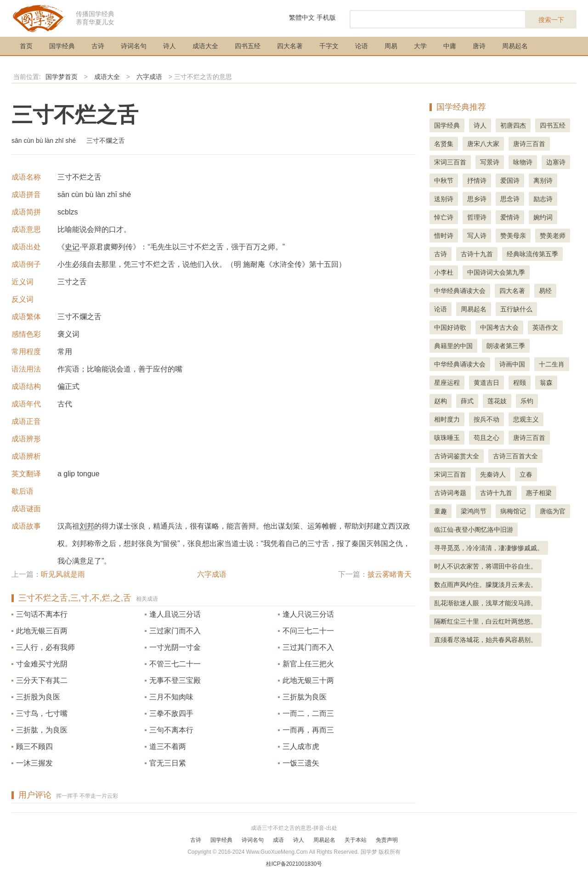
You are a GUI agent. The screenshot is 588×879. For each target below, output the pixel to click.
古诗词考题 (450, 493)
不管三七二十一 (175, 664)
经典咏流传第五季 (532, 254)
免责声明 (387, 840)
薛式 (467, 401)
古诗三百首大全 (515, 456)
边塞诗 (556, 162)
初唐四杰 (513, 125)
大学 (420, 46)
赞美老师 (553, 236)
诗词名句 (134, 46)
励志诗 (543, 199)
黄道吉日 (486, 383)
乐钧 (527, 401)
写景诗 (490, 162)
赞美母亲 (513, 236)
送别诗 (444, 199)
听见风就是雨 (63, 574)
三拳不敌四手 (171, 713)
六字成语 (149, 77)
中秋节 (444, 180)
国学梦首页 (62, 77)
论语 (362, 46)
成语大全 (205, 46)
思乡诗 (477, 199)
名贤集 (444, 144)
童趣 (441, 511)
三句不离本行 (171, 730)
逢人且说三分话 (175, 614)
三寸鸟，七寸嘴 (42, 713)
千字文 (329, 46)
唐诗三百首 (529, 144)
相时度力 (447, 419)
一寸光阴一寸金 (175, 647)
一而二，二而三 (308, 713)
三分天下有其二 (42, 680)
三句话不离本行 (42, 614)
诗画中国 (512, 364)
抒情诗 (477, 180)
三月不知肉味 (171, 697)
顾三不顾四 (34, 747)
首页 (26, 46)
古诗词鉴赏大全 (457, 456)
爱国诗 (510, 180)
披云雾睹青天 (390, 574)
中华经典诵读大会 (460, 291)
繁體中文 (302, 17)
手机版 (326, 17)
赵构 (441, 401)
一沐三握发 (34, 763)
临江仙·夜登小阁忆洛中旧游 (474, 530)
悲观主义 (526, 419)
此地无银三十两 (308, 680)
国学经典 (62, 46)
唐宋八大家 (483, 144)
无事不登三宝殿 (175, 680)
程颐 (520, 383)
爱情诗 (510, 217)
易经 (545, 291)
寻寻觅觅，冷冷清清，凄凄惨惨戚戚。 (489, 548)
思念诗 (510, 199)
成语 (278, 840)
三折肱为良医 (305, 697)
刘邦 (87, 526)
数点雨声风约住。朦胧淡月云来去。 (486, 585)
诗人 (170, 46)
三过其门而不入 (308, 647)
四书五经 (248, 46)
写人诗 (477, 236)
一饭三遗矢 (301, 763)
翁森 (546, 383)
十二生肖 (552, 364)
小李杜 (444, 272)
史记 (72, 247)
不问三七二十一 (308, 631)
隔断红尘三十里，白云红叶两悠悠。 (486, 621)
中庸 (450, 46)
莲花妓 (497, 401)
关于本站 (356, 840)
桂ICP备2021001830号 (294, 864)
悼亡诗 (444, 217)
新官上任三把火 (308, 664)
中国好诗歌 (450, 327)
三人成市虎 (301, 747)
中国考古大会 (499, 327)
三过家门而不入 (175, 631)
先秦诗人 (493, 474)
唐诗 (479, 46)
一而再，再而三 (308, 730)
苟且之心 (486, 438)
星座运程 (447, 383)
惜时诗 (444, 236)
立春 (526, 474)
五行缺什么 (516, 309)
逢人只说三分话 (308, 614)
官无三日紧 (168, 763)
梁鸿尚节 (474, 511)
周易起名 (515, 46)
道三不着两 (168, 747)
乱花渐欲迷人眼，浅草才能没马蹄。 (486, 603)
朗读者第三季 (506, 346)
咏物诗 (523, 162)
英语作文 (545, 327)
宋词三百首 (450, 162)
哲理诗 (477, 217)
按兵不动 (486, 419)
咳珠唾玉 (447, 438)
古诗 (98, 46)
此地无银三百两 (42, 631)
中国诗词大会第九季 (496, 272)
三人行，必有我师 (45, 647)
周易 (391, 46)
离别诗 (543, 180)
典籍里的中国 (453, 346)
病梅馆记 (513, 511)
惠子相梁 (539, 493)
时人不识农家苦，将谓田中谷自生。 (486, 566)
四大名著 (290, 46)
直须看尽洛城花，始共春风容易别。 (486, 640)
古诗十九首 (477, 254)
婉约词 (543, 217)
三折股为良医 (38, 697)
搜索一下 (551, 20)
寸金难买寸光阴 (42, 664)
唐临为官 (553, 511)
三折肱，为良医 (42, 730)
